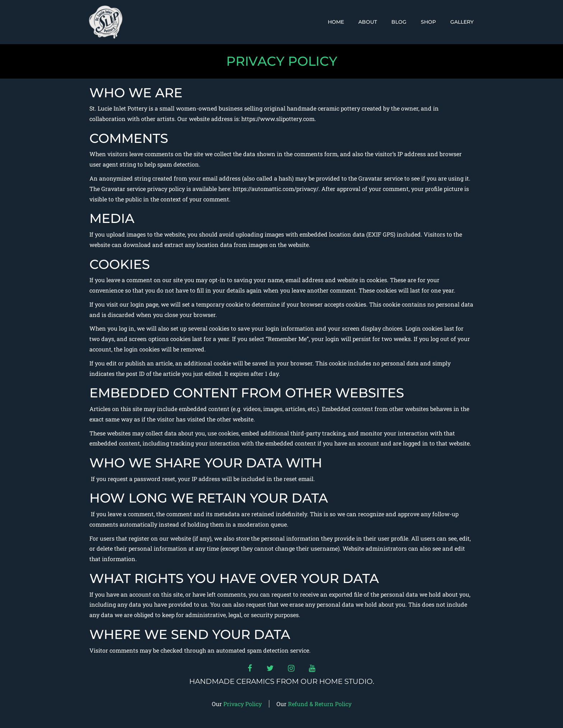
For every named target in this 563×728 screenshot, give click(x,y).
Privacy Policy (243, 704)
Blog (399, 22)
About (368, 22)
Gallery (462, 22)
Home (336, 22)
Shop (428, 22)
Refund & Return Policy (320, 704)
